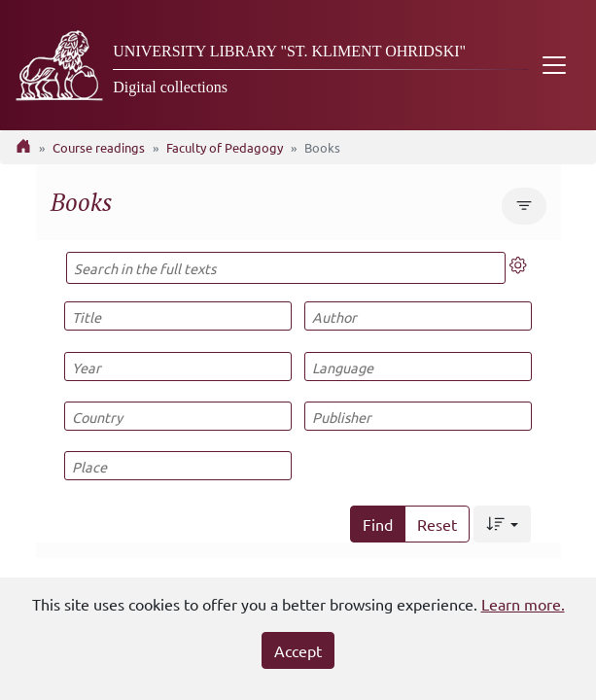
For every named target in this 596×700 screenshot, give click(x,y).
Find (378, 524)
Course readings (99, 147)
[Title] (178, 316)
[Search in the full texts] (286, 268)
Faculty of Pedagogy (225, 147)
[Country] (178, 416)
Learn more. (523, 604)
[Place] (178, 466)
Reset (437, 524)
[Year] (178, 367)
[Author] (418, 316)
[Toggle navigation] (554, 65)
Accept (298, 650)
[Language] (418, 367)
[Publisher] (418, 416)
